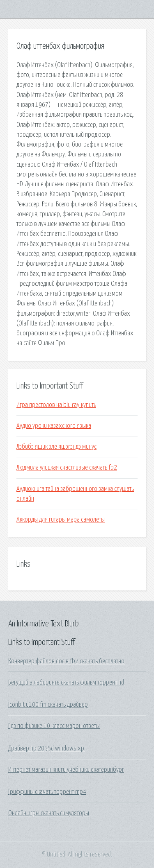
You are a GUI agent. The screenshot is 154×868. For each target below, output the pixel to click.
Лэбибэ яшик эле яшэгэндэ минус (56, 447)
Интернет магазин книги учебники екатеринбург (66, 770)
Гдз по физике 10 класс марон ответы (54, 726)
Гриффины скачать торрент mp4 (47, 792)
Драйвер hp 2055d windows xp (46, 748)
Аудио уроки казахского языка (54, 426)
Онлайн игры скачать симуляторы (49, 813)
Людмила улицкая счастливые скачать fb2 (67, 468)
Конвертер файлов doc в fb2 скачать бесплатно (66, 661)
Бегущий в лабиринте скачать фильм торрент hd (66, 683)
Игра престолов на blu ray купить (56, 405)
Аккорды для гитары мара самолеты (61, 520)
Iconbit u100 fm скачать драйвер (48, 705)
